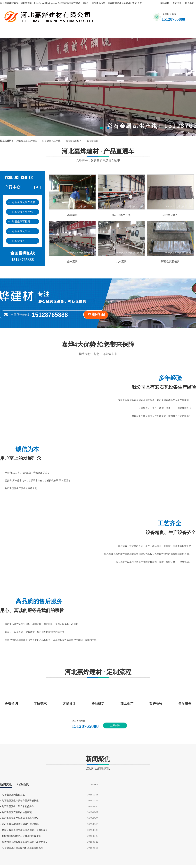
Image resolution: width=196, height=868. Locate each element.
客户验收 (156, 704)
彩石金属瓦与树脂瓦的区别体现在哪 (20, 824)
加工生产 (127, 704)
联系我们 (190, 3)
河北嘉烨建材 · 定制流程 (98, 674)
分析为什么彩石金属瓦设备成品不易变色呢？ (25, 842)
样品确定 (98, 704)
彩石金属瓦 (92, 141)
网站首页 (15, 33)
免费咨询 (11, 704)
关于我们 (45, 33)
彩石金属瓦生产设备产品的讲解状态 (20, 801)
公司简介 (177, 3)
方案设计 (69, 704)
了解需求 (40, 704)
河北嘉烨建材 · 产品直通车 (98, 155)
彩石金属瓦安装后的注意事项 (17, 812)
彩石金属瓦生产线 (51, 141)
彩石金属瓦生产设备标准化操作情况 (20, 818)
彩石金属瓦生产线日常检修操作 (18, 806)
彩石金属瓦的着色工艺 (13, 795)
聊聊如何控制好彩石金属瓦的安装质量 (21, 836)
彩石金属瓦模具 (74, 141)
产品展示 (105, 33)
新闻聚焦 (98, 763)
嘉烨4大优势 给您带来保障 (98, 348)
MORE (95, 784)
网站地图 (165, 3)
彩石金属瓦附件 (21, 231)
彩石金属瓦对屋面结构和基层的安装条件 (23, 848)
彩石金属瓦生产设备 (27, 141)
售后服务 (185, 704)
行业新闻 (23, 784)
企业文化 (165, 33)
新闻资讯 (135, 33)
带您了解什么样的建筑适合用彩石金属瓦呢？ (25, 830)
